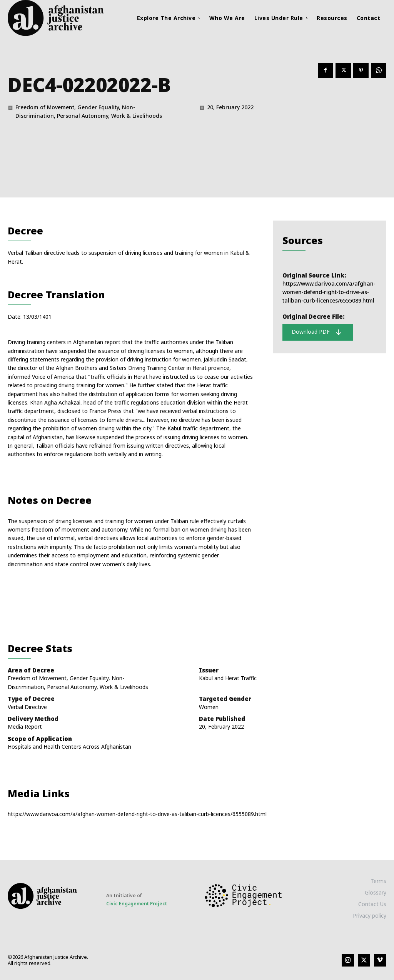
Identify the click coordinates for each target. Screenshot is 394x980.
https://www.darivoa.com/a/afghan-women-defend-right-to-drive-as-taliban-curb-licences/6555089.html (329, 292)
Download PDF (317, 332)
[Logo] (55, 18)
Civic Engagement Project (137, 904)
